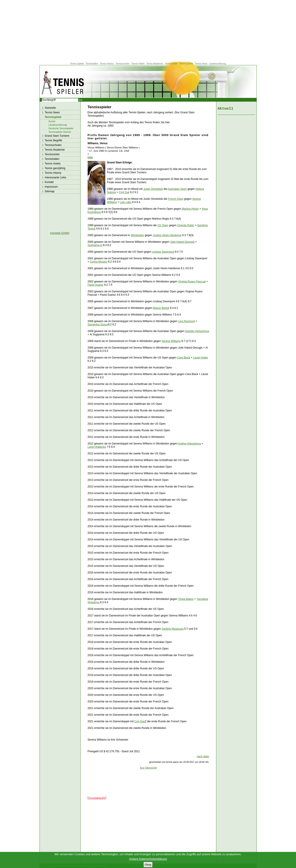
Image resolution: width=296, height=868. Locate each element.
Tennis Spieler (77, 64)
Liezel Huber (201, 358)
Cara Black (184, 358)
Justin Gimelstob (153, 189)
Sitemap (50, 191)
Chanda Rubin (186, 225)
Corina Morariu (99, 262)
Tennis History (107, 64)
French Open (176, 199)
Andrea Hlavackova (189, 444)
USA (90, 157)
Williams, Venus (98, 143)
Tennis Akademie (155, 64)
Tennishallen (92, 64)
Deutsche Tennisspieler (61, 128)
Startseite (50, 108)
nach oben (203, 756)
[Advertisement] (148, 31)
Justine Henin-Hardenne (167, 235)
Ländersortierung (218, 64)
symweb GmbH (60, 233)
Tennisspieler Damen (60, 132)
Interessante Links (56, 177)
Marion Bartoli (161, 308)
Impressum (51, 187)
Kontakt (49, 182)
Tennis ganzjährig (55, 168)
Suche (52, 121)
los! (81, 100)
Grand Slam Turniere (57, 136)
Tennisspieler (53, 117)
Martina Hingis (190, 209)
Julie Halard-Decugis (182, 242)
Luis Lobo (126, 202)
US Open (163, 225)
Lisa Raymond (187, 321)
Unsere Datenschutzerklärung (148, 859)
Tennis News (201, 64)
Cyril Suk (124, 192)
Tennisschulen (122, 64)
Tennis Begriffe (54, 140)
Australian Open (177, 189)
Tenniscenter (171, 64)
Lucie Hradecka (97, 447)
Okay (148, 865)
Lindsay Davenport (163, 252)
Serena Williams (171, 341)
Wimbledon (138, 235)
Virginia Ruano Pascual (192, 282)
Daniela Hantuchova (197, 331)
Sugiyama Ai (95, 245)
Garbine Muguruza (173, 629)
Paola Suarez (96, 285)
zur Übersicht (148, 768)
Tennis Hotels (138, 64)
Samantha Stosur (98, 325)
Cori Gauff (140, 721)
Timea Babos (186, 599)
